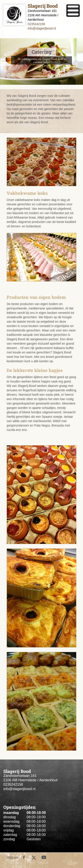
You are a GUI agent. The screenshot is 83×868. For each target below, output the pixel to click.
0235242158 (36, 24)
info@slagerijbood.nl (42, 28)
